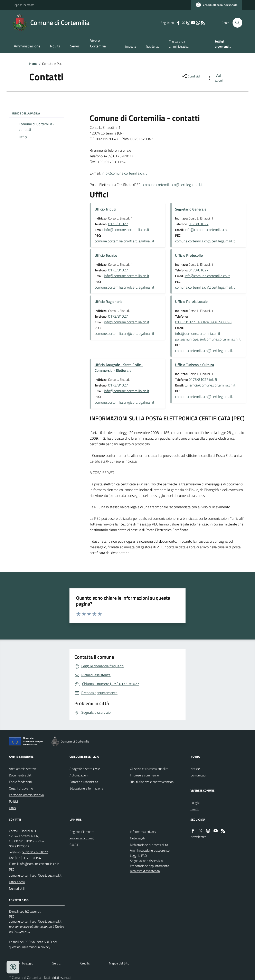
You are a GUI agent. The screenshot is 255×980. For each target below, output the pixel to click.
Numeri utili (17, 888)
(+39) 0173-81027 (35, 852)
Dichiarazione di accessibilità (149, 845)
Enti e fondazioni (20, 782)
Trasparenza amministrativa (179, 44)
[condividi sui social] (191, 76)
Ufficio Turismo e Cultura (195, 365)
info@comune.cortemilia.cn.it (124, 173)
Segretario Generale (191, 209)
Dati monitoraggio (21, 963)
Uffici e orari (17, 882)
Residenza (153, 46)
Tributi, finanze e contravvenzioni (152, 782)
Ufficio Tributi (105, 209)
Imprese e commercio (144, 775)
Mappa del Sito (119, 963)
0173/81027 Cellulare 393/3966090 (203, 322)
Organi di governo (21, 788)
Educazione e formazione (86, 788)
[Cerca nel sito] (236, 23)
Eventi (195, 809)
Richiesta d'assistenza (145, 871)
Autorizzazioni (79, 775)
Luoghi (195, 803)
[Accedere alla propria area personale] (217, 5)
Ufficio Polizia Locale (191, 302)
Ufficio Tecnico (106, 255)
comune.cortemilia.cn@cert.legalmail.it (173, 185)
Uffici (12, 808)
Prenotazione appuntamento (149, 866)
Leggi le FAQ (138, 856)
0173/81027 (118, 224)
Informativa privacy (143, 832)
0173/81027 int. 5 (203, 379)
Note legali (137, 838)
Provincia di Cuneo (82, 838)
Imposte (131, 46)
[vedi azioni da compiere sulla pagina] (216, 78)
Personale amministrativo (26, 795)
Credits (85, 963)
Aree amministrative (23, 769)
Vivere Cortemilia (98, 43)
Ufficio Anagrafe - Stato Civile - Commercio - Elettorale (119, 368)
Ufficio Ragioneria (108, 302)
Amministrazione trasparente (150, 850)
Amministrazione (27, 46)
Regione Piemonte (23, 5)
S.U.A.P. (74, 845)
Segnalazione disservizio (146, 861)
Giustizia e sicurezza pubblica (149, 769)
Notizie (195, 769)
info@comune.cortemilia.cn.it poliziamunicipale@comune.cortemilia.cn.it (208, 336)
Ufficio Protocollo (189, 255)
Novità (55, 46)
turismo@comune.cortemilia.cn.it (210, 385)
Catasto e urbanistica (84, 782)
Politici (13, 801)
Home (33, 64)
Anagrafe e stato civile (85, 769)
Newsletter (198, 837)
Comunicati (198, 775)
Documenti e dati (21, 775)
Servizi (75, 46)
